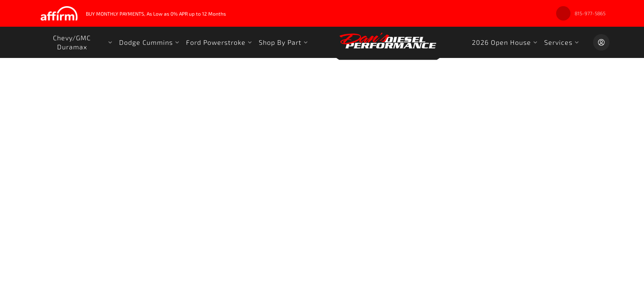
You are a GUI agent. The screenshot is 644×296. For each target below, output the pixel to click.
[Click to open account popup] (601, 42)
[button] (75, 42)
